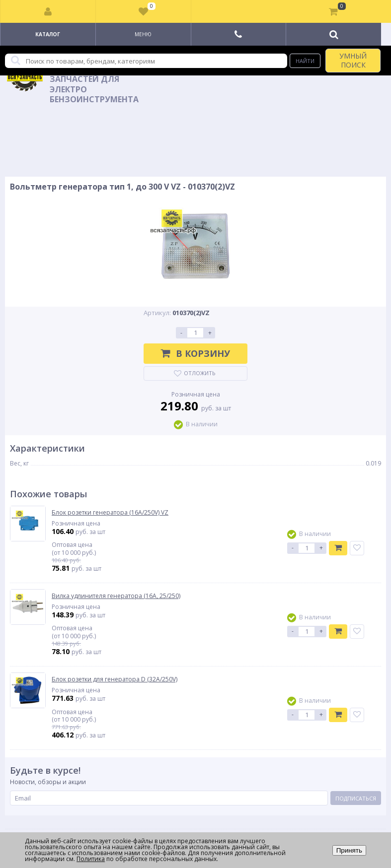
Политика (91, 859)
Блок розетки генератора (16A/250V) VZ (110, 513)
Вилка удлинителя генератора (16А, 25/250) (116, 596)
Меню (143, 34)
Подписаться (356, 798)
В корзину (195, 353)
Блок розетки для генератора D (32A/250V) (115, 679)
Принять (349, 850)
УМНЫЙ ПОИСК (353, 60)
